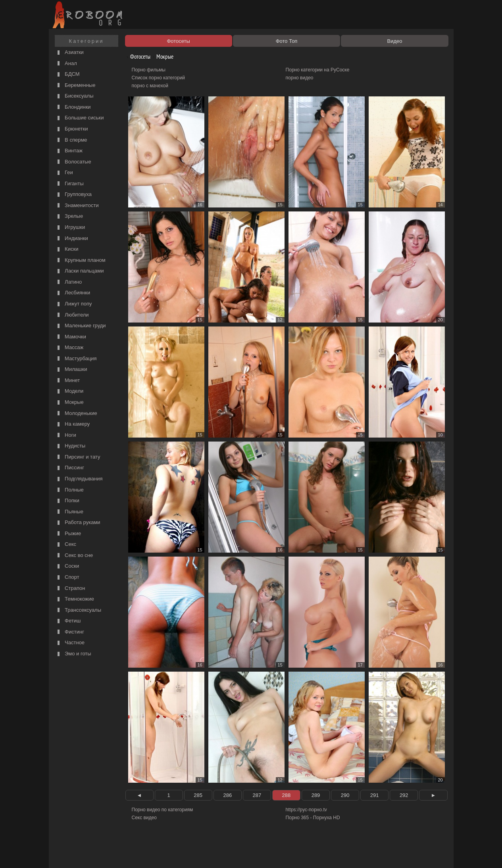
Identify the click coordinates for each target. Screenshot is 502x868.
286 (227, 795)
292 (404, 795)
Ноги (66, 435)
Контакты (188, 853)
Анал (66, 64)
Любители (72, 315)
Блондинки (73, 107)
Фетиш (68, 621)
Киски (67, 249)
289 (316, 795)
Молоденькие (76, 414)
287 (257, 795)
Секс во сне (74, 556)
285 (198, 795)
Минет (68, 381)
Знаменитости (77, 206)
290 (345, 795)
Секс (66, 544)
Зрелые (69, 216)
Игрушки (70, 228)
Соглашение (161, 853)
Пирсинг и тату (78, 457)
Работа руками (78, 523)
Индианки (72, 239)
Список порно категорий (159, 78)
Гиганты (70, 184)
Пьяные (70, 512)
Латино (69, 282)
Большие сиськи (80, 118)
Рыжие (68, 534)
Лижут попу (74, 304)
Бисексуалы (75, 96)
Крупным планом (81, 260)
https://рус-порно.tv (306, 810)
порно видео (300, 78)
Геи (64, 173)
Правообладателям (124, 853)
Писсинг (70, 468)
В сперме (71, 140)
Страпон (70, 589)
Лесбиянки (73, 293)
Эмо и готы (73, 654)
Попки (67, 501)
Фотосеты (137, 57)
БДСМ (68, 74)
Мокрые (70, 402)
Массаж (70, 348)
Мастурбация (76, 359)
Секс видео (144, 818)
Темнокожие (75, 599)
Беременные (76, 85)
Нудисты (71, 446)
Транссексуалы (79, 610)
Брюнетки (72, 129)
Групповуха (74, 195)
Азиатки (70, 53)
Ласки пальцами (80, 271)
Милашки (71, 370)
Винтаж (69, 151)
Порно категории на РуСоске (318, 70)
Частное (70, 643)
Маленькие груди (81, 326)
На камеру (73, 424)
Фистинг (70, 632)
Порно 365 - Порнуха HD (313, 818)
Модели (70, 391)
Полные (70, 490)
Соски (67, 566)
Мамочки (71, 337)
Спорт (67, 577)
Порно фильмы (149, 70)
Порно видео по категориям (163, 810)
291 (375, 795)
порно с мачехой (150, 86)
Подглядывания (79, 479)
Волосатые (73, 162)
